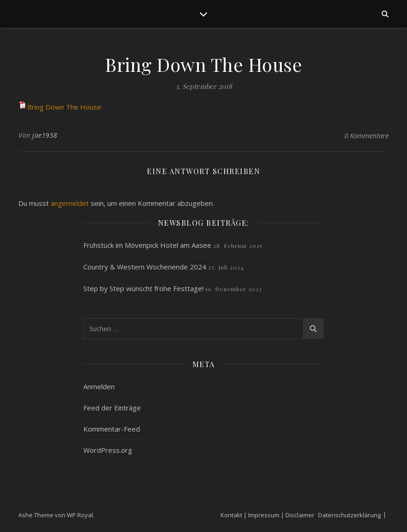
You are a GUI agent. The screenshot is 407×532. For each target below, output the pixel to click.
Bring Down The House (64, 107)
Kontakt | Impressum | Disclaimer (267, 515)
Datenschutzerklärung (349, 515)
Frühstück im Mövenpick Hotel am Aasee (147, 245)
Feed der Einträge (112, 408)
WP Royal (80, 515)
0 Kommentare (366, 135)
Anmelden (99, 386)
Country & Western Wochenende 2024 (145, 267)
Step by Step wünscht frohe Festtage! (143, 288)
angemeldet (70, 203)
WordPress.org (108, 450)
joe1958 (45, 135)
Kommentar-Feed (112, 429)
